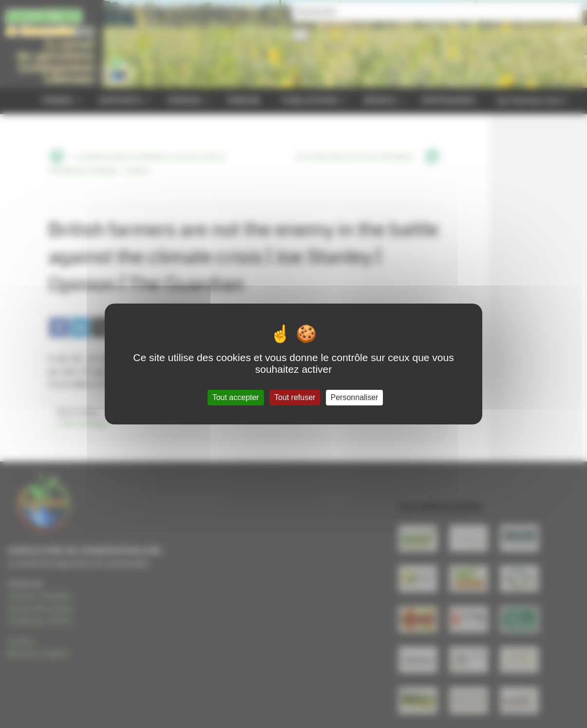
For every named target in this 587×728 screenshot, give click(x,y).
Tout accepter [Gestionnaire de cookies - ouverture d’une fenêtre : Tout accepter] (236, 397)
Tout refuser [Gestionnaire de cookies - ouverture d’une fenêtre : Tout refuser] (295, 397)
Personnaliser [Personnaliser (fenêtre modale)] (355, 397)
